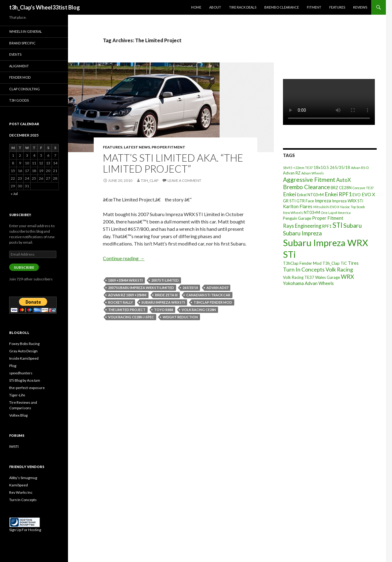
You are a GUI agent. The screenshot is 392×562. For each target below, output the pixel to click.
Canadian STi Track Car (208, 295)
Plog (13, 366)
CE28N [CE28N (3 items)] (345, 188)
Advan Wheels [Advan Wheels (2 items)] (313, 173)
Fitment (314, 7)
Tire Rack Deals (243, 7)
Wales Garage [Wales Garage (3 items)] (328, 277)
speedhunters (21, 373)
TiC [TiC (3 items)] (344, 263)
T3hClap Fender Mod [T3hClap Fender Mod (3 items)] (302, 263)
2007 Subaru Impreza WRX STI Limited (141, 288)
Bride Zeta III (166, 295)
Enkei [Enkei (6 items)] (290, 194)
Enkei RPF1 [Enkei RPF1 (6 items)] (338, 194)
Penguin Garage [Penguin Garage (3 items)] (297, 218)
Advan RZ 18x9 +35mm (127, 295)
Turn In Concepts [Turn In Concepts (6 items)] (304, 269)
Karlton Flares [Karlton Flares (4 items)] (298, 206)
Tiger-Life (17, 395)
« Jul (14, 194)
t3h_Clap (150, 180)
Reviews (360, 7)
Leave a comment (184, 180)
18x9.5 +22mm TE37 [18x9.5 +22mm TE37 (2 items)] (298, 168)
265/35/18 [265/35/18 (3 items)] (340, 167)
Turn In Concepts (23, 500)
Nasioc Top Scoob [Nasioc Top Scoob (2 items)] (352, 207)
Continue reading (124, 258)
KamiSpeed (19, 485)
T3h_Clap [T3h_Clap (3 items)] (331, 263)
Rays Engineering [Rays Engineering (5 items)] (302, 226)
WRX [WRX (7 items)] (347, 277)
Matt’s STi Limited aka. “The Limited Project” (173, 163)
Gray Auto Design (23, 351)
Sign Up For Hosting (25, 530)
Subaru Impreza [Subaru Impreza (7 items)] (302, 233)
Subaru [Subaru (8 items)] (352, 225)
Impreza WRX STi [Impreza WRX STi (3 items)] (348, 201)
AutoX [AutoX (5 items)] (344, 180)
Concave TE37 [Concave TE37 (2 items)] (363, 188)
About (215, 7)
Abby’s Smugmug (23, 478)
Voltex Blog (18, 415)
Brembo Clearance (282, 7)
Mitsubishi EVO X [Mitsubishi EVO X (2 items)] (326, 207)
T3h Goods (19, 100)
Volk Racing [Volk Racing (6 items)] (339, 269)
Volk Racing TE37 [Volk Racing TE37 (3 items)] (299, 277)
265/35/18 (190, 288)
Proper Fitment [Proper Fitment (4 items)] (328, 218)
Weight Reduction (180, 317)
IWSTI (14, 446)
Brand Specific (22, 43)
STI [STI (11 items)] (337, 225)
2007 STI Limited (165, 280)
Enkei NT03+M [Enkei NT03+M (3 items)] (310, 195)
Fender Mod (20, 77)
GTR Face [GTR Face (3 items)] (305, 201)
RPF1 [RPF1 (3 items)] (327, 226)
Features (337, 7)
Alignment (19, 66)
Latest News (137, 147)
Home (196, 7)
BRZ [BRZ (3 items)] (334, 188)
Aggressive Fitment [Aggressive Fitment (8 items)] (309, 180)
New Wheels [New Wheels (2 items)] (293, 213)
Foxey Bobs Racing (24, 344)
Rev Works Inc (21, 492)
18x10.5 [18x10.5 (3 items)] (321, 167)
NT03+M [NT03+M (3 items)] (312, 212)
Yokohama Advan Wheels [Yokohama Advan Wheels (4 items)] (308, 283)
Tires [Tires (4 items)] (353, 263)
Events (15, 54)
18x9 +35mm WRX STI (125, 280)
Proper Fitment (168, 147)
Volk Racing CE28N (199, 310)
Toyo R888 (164, 310)
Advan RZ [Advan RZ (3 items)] (292, 173)
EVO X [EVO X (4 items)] (368, 194)
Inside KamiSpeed (24, 358)
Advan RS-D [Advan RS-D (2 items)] (360, 168)
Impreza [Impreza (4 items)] (323, 200)
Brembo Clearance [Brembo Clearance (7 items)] (306, 187)
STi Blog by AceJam (25, 380)
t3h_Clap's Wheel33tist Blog (45, 7)
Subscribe (24, 267)
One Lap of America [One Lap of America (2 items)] (336, 213)
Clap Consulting (24, 89)
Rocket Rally (121, 302)
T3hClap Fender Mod (213, 302)
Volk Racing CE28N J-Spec (131, 317)
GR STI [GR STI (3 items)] (289, 201)
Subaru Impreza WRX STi (163, 302)
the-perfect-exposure (27, 388)
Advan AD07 (217, 288)
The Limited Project (127, 310)
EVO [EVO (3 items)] (357, 195)
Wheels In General (26, 31)
